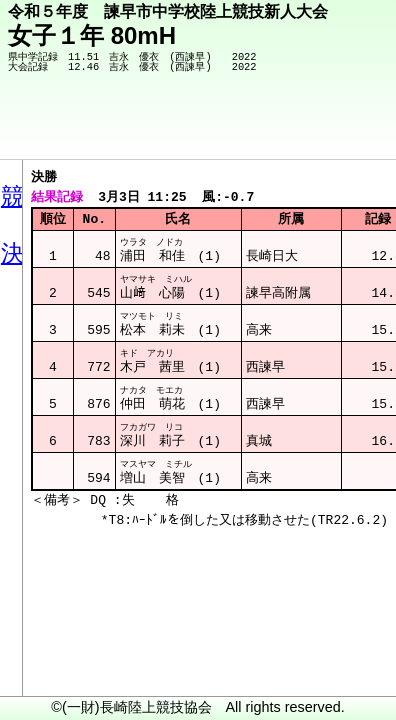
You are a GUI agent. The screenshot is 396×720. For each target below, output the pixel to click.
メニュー (56, 669)
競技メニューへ (311, 131)
